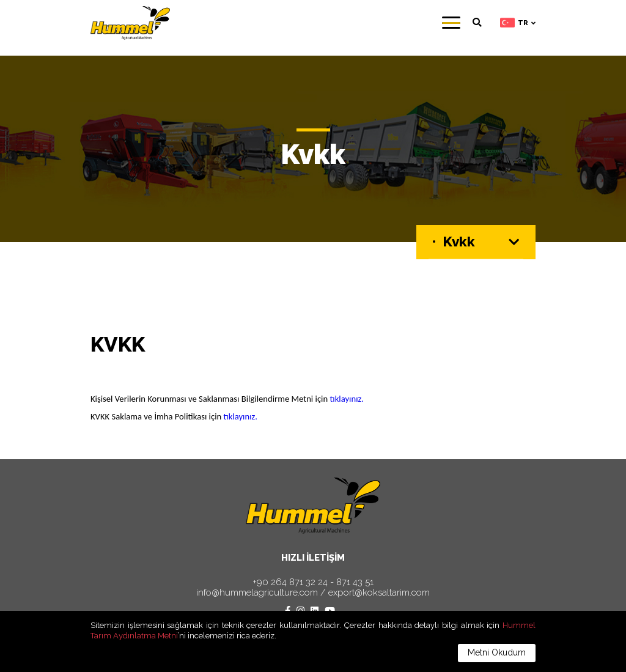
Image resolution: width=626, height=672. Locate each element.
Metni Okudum (497, 652)
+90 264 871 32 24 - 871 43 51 (313, 582)
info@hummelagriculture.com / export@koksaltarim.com (313, 593)
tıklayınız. (347, 399)
